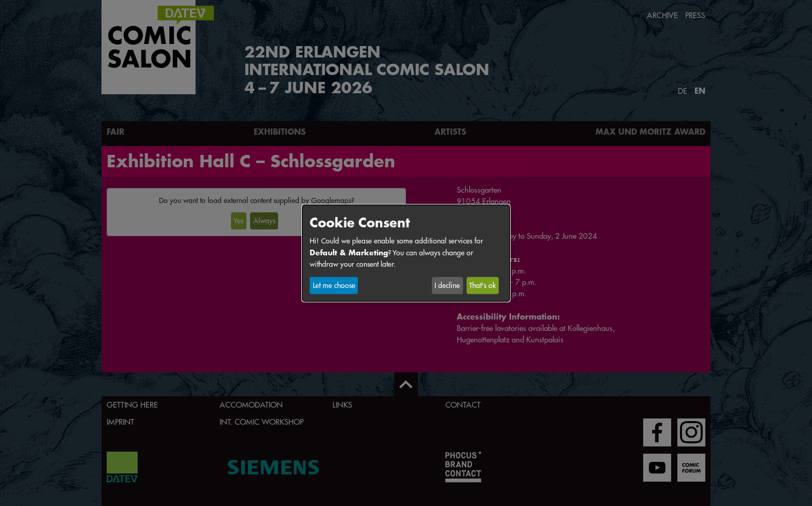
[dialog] (406, 253)
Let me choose (334, 285)
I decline (447, 285)
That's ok (482, 285)
